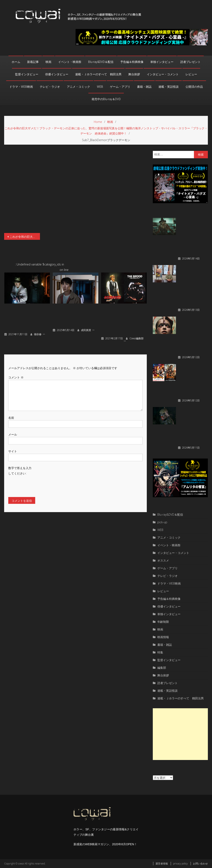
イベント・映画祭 (70, 62)
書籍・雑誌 (144, 87)
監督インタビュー (27, 74)
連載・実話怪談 (169, 87)
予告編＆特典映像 (132, 62)
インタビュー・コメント (163, 74)
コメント (16, 377)
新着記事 (33, 62)
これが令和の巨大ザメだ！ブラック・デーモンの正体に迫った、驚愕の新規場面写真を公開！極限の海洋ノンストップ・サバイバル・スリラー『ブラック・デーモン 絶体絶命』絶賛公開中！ (25, 237)
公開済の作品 (194, 87)
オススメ (163, 560)
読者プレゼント (190, 62)
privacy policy (180, 864)
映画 (48, 62)
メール (13, 434)
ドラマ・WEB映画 (21, 87)
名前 (11, 418)
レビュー (191, 74)
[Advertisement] (180, 734)
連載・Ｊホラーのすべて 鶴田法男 (98, 74)
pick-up (162, 522)
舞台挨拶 (134, 74)
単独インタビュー (162, 62)
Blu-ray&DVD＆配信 (101, 62)
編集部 (162, 668)
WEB (100, 87)
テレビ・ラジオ (50, 87)
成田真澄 (86, 330)
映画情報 (163, 637)
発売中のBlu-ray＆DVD (106, 99)
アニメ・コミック (78, 87)
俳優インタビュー (57, 74)
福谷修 (38, 334)
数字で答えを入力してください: (20, 471)
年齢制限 (163, 622)
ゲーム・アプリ (120, 87)
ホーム (16, 62)
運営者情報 (162, 864)
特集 (160, 652)
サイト (13, 451)
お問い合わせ (200, 864)
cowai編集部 (136, 338)
